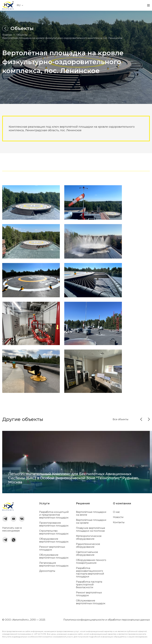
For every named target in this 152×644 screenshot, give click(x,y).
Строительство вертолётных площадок (54, 532)
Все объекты (121, 419)
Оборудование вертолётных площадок (54, 540)
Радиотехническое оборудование (88, 545)
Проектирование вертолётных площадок (54, 524)
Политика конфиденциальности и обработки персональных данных (107, 620)
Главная (7, 35)
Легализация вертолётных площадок (54, 564)
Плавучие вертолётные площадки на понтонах (91, 529)
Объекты (22, 35)
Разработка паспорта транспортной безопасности (89, 585)
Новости (118, 517)
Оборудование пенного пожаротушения (91, 561)
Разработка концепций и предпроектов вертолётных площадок (54, 515)
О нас (116, 512)
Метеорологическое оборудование (89, 537)
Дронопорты (47, 571)
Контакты (119, 522)
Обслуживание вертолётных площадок (54, 556)
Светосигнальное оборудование (87, 553)
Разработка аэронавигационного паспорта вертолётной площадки (90, 572)
